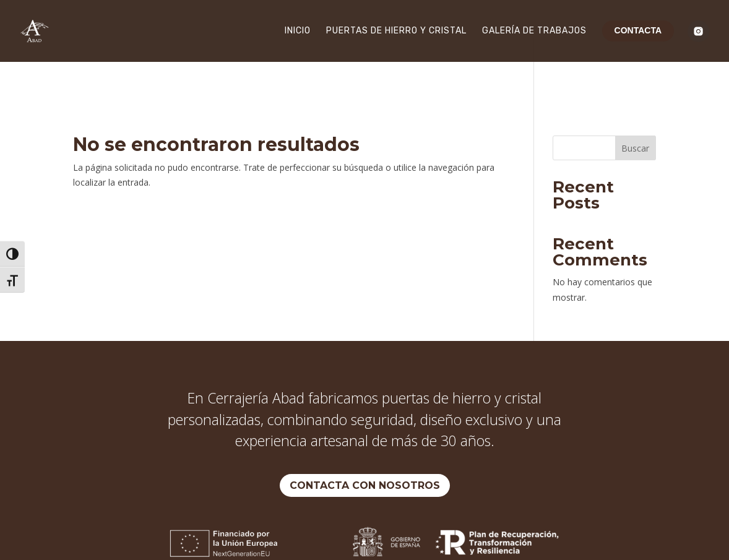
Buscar (635, 110)
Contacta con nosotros (365, 447)
